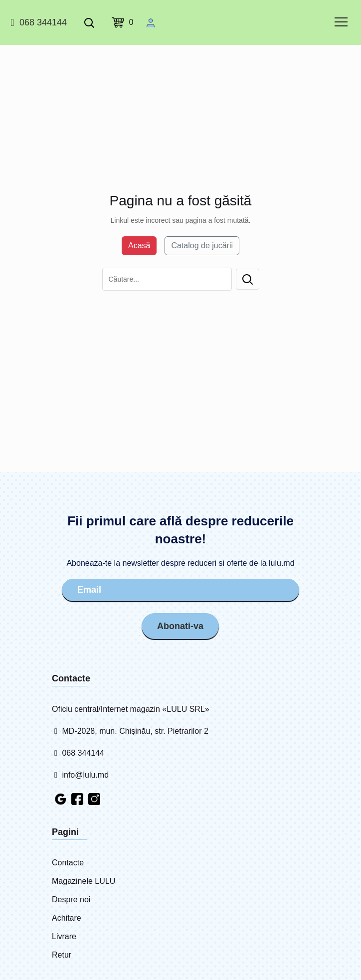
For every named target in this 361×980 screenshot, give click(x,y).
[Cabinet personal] (151, 22)
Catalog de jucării (202, 245)
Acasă (139, 245)
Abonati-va (180, 626)
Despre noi (71, 899)
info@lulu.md (80, 775)
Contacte (68, 863)
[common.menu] (341, 22)
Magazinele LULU (84, 881)
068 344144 (37, 22)
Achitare (67, 918)
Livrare (64, 936)
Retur (62, 955)
